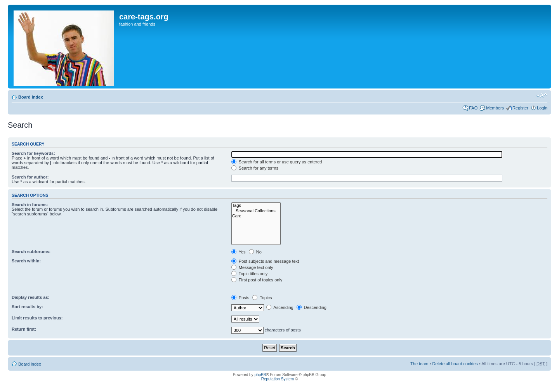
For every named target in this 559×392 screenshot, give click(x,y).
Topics (262, 298)
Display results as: (30, 297)
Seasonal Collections (256, 211)
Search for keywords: (33, 153)
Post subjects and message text (265, 261)
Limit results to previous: (37, 318)
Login (542, 108)
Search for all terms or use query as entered (277, 162)
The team (419, 364)
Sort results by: (27, 307)
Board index (31, 97)
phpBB (260, 375)
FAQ (473, 108)
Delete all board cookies (455, 364)
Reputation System (278, 379)
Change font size (542, 95)
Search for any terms (255, 168)
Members (495, 108)
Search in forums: (30, 205)
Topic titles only (249, 274)
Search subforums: (31, 252)
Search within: (26, 261)
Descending (312, 307)
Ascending (280, 307)
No (255, 252)
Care (256, 216)
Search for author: (30, 177)
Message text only (252, 267)
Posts (240, 298)
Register (520, 108)
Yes (239, 252)
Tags (256, 206)
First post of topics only (257, 280)
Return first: (24, 329)
